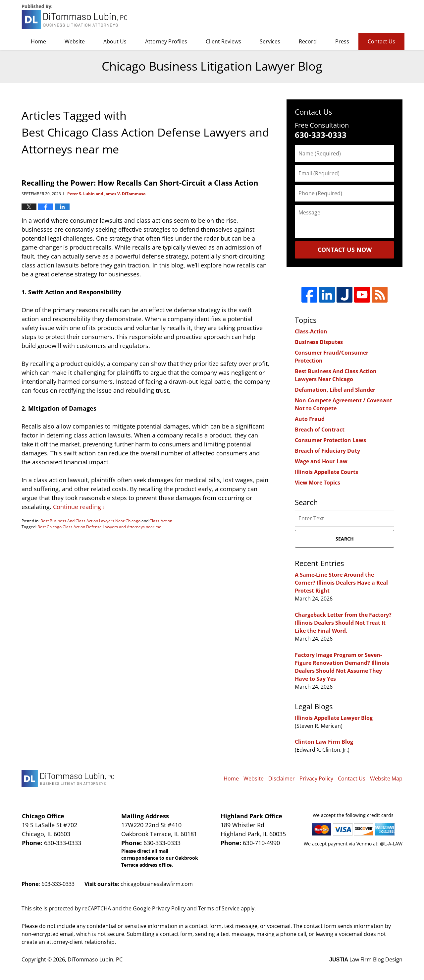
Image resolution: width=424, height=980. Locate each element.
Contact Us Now (345, 250)
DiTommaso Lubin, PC (372, 17)
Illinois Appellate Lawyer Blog (334, 718)
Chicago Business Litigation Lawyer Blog (75, 17)
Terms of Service (219, 908)
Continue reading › (79, 507)
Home (38, 41)
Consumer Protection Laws (330, 440)
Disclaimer (282, 778)
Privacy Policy (316, 778)
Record (308, 41)
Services (270, 41)
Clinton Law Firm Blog (324, 742)
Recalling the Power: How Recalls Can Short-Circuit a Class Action (140, 183)
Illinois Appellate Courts (326, 472)
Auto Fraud (310, 419)
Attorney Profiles (166, 41)
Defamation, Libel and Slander (335, 390)
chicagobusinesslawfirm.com (157, 884)
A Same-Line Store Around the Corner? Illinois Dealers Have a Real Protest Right (341, 583)
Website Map (386, 778)
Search (345, 539)
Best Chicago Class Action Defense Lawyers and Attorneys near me (99, 527)
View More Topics (318, 483)
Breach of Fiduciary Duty (327, 451)
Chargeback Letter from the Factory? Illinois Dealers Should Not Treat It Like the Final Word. (343, 623)
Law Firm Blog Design (366, 959)
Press (342, 41)
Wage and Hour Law (321, 461)
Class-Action (161, 521)
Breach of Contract (320, 430)
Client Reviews (223, 41)
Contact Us (381, 41)
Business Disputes (319, 342)
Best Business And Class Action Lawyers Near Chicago (90, 521)
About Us (115, 41)
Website (75, 41)
